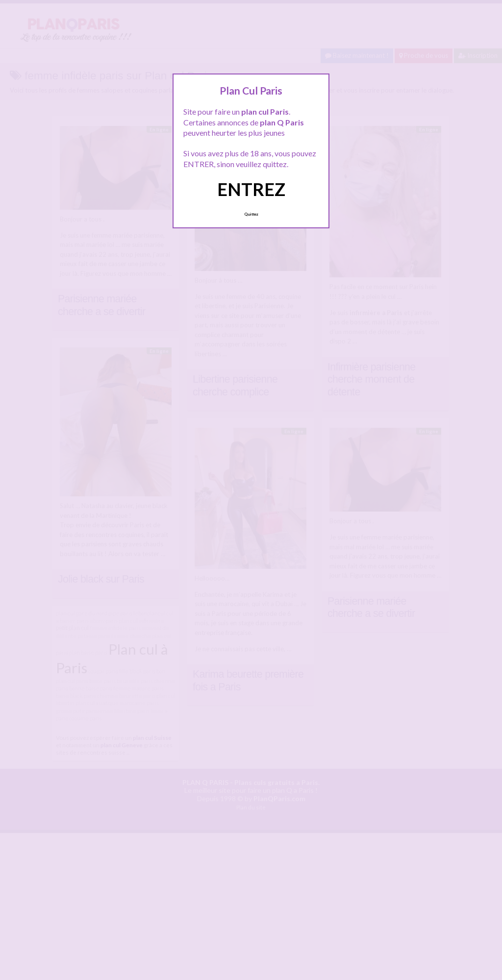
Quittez (251, 214)
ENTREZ (251, 189)
